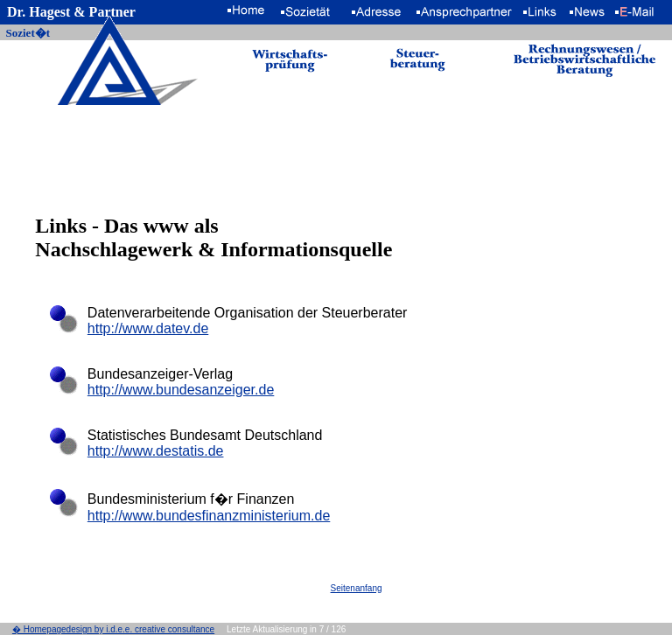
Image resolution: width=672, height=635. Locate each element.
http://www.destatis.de (156, 451)
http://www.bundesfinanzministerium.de (209, 516)
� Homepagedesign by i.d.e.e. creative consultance (113, 629)
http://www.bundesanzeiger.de (181, 390)
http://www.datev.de (148, 328)
